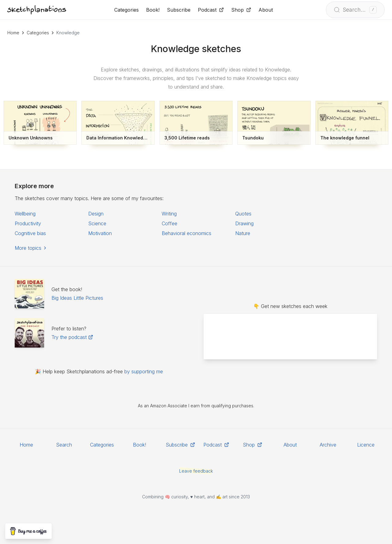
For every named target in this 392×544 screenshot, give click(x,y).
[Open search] (355, 10)
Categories (38, 33)
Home (13, 33)
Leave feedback (196, 471)
